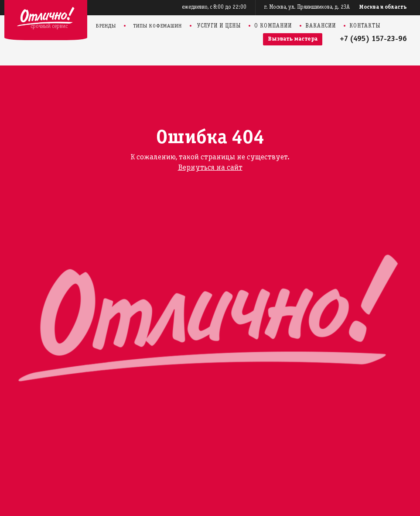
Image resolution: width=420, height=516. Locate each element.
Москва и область (383, 7)
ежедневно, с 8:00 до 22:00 (214, 7)
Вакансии (321, 26)
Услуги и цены (219, 26)
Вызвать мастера (293, 39)
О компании (273, 26)
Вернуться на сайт (210, 168)
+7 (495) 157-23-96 (373, 39)
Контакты (365, 26)
